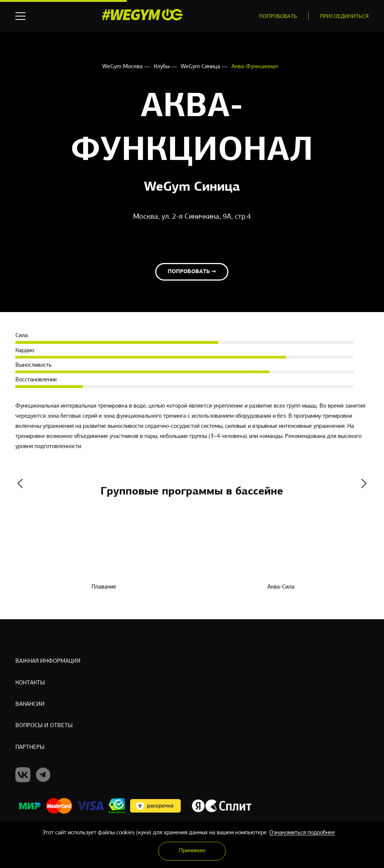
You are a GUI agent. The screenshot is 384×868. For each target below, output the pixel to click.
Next (364, 488)
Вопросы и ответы (44, 726)
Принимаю (192, 851)
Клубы (162, 67)
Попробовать (278, 17)
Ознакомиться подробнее (302, 833)
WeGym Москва (123, 67)
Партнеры (30, 748)
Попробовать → (192, 276)
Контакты (30, 682)
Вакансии (30, 704)
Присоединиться (344, 17)
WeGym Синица (201, 67)
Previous (20, 488)
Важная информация (48, 660)
